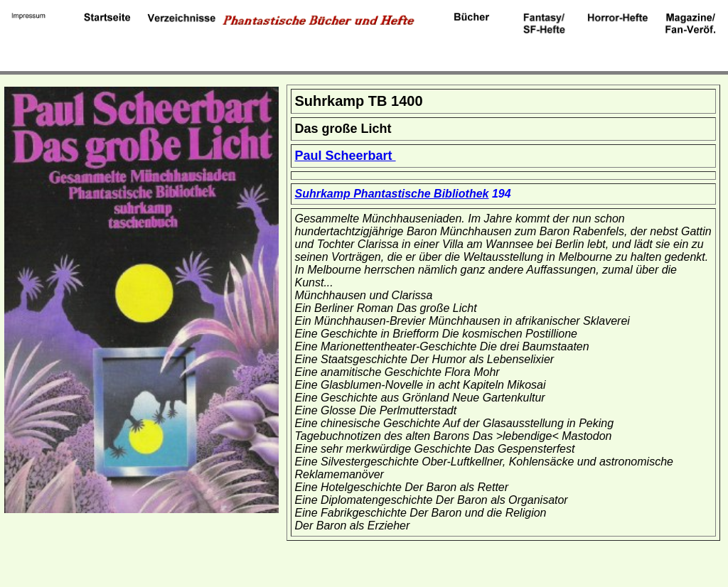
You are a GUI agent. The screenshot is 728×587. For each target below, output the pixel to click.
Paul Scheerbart (346, 156)
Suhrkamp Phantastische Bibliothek (392, 194)
